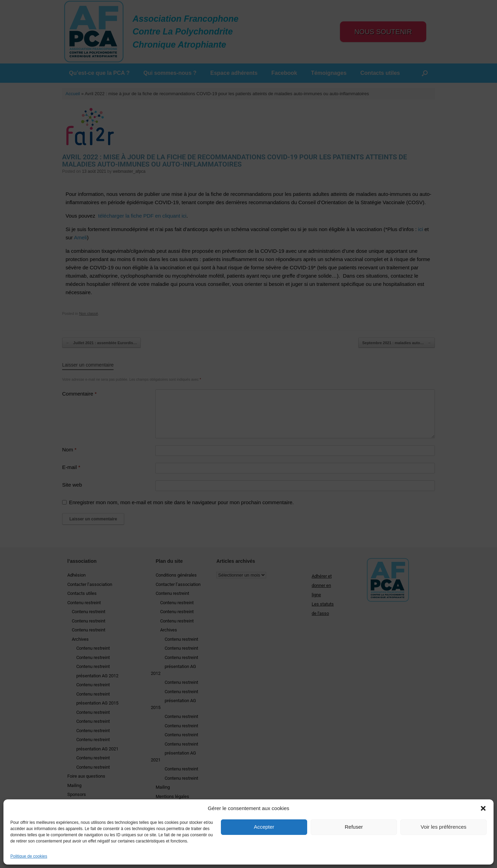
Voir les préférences (444, 827)
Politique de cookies (29, 856)
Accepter (264, 827)
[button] (483, 808)
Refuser (354, 827)
